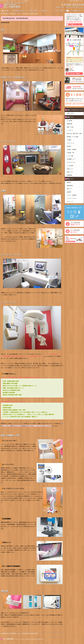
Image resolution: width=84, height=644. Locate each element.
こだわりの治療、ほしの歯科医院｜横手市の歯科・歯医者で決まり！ (31, 639)
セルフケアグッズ (71, 162)
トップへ (19, 14)
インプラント (70, 130)
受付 (3, 30)
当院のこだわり (71, 113)
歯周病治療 (70, 124)
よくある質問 (70, 166)
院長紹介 (69, 182)
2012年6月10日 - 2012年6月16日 (8, 14)
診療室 (4, 191)
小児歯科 (69, 140)
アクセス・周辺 (58, 11)
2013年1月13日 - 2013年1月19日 (30, 14)
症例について (70, 169)
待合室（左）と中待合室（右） (14, 77)
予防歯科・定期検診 (72, 150)
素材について (70, 172)
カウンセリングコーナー (11, 255)
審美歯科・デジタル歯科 (73, 137)
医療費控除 (70, 175)
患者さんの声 (34, 11)
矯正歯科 (69, 146)
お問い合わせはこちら (74, 11)
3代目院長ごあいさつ (19, 11)
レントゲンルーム (8, 302)
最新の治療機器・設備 (10, 435)
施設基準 (69, 192)
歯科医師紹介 (70, 186)
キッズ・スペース (8, 141)
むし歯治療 (70, 121)
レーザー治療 (70, 156)
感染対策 (5, 591)
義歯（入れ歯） (71, 127)
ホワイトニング (71, 143)
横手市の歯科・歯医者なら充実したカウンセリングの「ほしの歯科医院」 (15, 1)
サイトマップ (70, 202)
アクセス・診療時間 (72, 195)
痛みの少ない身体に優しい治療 (74, 134)
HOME (5, 11)
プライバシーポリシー (72, 198)
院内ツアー (70, 189)
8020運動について (71, 159)
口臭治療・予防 (71, 153)
